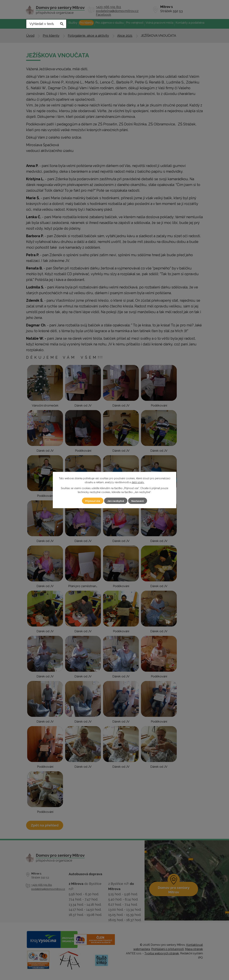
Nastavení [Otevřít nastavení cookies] (139, 501)
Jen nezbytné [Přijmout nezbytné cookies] (116, 501)
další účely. (138, 482)
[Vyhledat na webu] (46, 24)
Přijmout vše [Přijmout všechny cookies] (91, 501)
